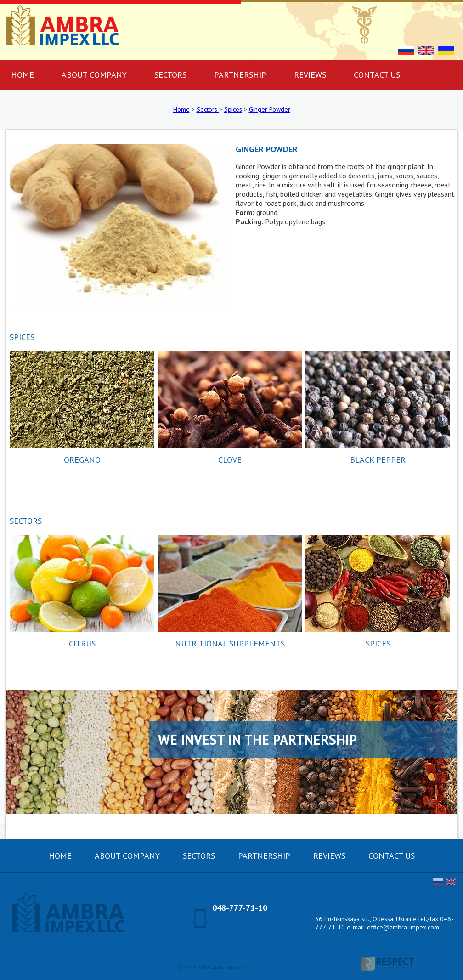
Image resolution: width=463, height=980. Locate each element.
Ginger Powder (270, 109)
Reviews (310, 75)
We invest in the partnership (257, 739)
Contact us (377, 75)
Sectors (170, 75)
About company (94, 75)
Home (181, 109)
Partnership (240, 75)
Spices (233, 109)
